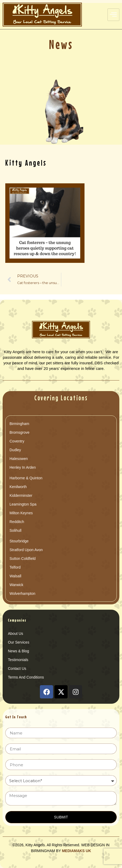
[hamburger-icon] (113, 15)
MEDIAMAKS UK (76, 851)
